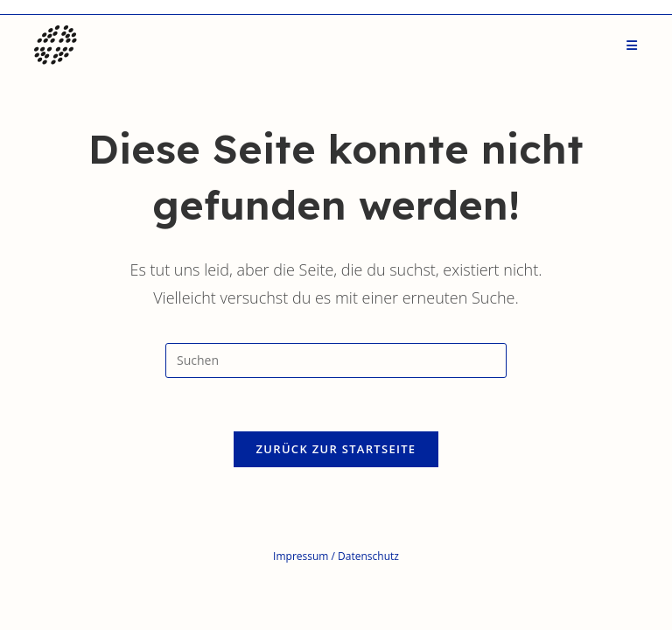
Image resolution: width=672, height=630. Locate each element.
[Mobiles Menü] (632, 45)
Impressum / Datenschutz (336, 556)
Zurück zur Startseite (336, 449)
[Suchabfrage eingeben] (336, 360)
